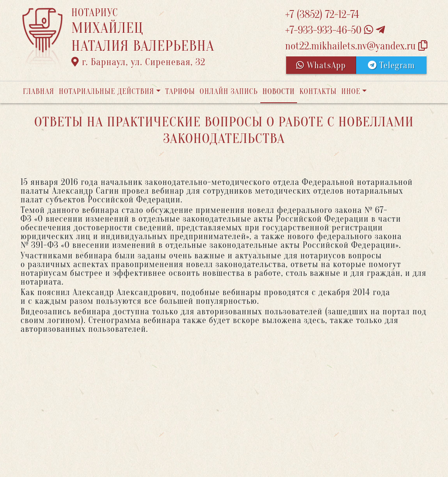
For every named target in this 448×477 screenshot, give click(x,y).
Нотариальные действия (106, 92)
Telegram (391, 65)
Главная (38, 92)
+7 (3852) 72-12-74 (322, 15)
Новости (279, 92)
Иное (351, 92)
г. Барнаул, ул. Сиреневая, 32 (138, 62)
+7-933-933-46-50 (335, 30)
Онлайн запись (229, 92)
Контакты (318, 92)
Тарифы (180, 92)
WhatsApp (321, 65)
